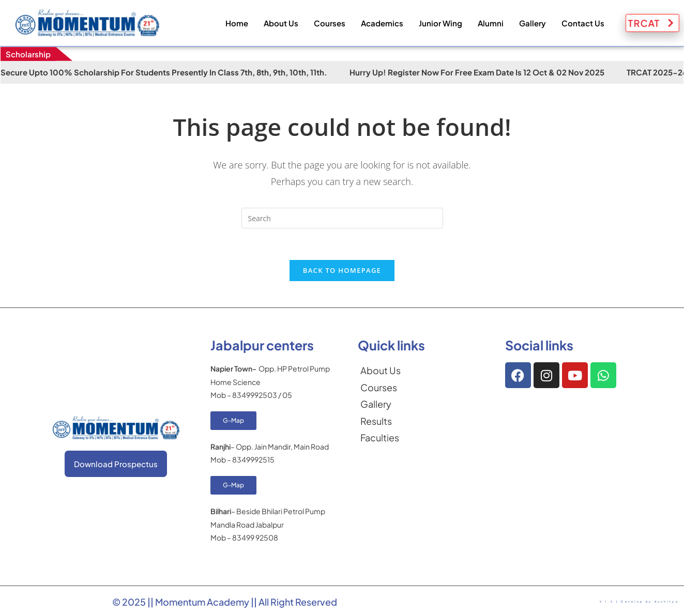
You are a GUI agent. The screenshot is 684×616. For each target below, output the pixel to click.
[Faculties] (421, 438)
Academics (382, 23)
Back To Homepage (342, 270)
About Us (281, 23)
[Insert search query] (342, 218)
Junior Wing (440, 23)
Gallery (533, 23)
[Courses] (421, 388)
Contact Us (583, 23)
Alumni (491, 23)
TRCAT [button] (657, 23)
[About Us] (421, 371)
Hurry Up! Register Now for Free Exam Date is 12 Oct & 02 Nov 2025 (488, 72)
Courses (330, 23)
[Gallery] (421, 404)
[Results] (421, 421)
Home (237, 23)
